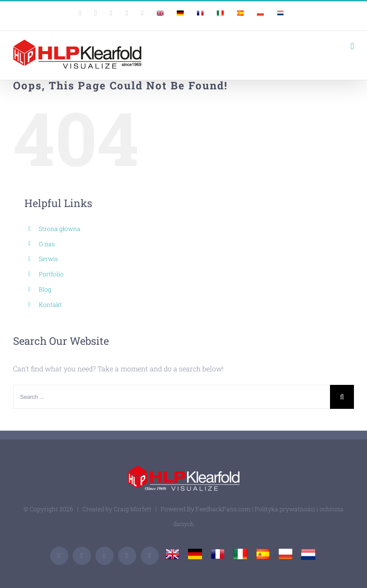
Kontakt (50, 304)
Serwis (48, 259)
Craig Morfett (133, 509)
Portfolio (51, 274)
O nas (47, 244)
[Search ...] (172, 397)
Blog (45, 289)
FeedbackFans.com (223, 509)
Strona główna (60, 229)
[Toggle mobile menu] (352, 46)
